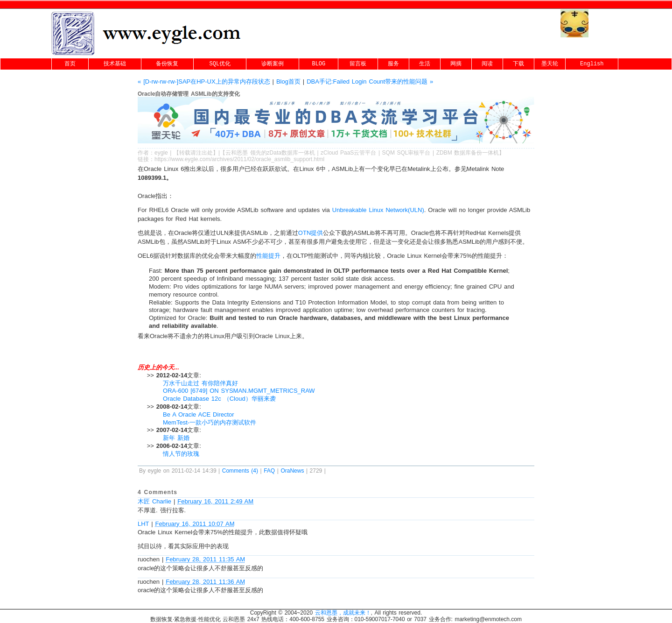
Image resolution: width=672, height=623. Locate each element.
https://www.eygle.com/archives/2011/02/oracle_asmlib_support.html (239, 159)
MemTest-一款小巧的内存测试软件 (210, 422)
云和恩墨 (237, 153)
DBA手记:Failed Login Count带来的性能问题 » (370, 81)
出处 (207, 153)
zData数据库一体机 (291, 153)
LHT (143, 524)
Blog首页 (288, 81)
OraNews (292, 471)
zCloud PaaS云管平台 (348, 153)
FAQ (269, 471)
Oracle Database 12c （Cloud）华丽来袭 (219, 399)
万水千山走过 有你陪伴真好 (200, 383)
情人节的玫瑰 (181, 454)
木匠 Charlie (154, 501)
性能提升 (268, 256)
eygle (161, 153)
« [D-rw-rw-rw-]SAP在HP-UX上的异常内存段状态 (204, 81)
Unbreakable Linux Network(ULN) (378, 210)
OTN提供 (311, 233)
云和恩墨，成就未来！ (343, 613)
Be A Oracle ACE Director (199, 414)
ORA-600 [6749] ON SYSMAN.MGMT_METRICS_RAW (239, 391)
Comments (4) (240, 471)
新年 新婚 (176, 438)
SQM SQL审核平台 (406, 153)
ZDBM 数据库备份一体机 (468, 153)
